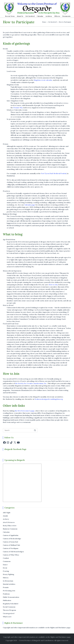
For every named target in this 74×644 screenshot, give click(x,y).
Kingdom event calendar (43, 80)
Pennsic (6, 587)
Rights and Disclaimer (58, 628)
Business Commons (10, 529)
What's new (7, 617)
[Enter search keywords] (20, 430)
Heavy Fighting (8, 574)
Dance (5, 565)
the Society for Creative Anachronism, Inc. (31, 383)
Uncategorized (9, 613)
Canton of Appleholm (11, 535)
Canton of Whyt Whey (11, 555)
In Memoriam (8, 581)
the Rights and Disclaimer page (59, 637)
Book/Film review (10, 526)
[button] (35, 430)
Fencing (6, 571)
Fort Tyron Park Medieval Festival (54, 173)
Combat (6, 558)
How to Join (53, 285)
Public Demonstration (11, 597)
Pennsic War (18, 108)
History (6, 578)
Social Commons (9, 607)
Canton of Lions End (10, 542)
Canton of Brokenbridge (12, 539)
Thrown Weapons (9, 610)
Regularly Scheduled (11, 604)
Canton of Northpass (11, 548)
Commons (7, 561)
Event (5, 568)
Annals (5, 516)
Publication (7, 600)
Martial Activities (9, 584)
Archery (6, 519)
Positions (6, 594)
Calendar (6, 532)
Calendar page (30, 205)
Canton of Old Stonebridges (13, 552)
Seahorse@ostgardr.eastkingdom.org (49, 399)
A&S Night (7, 513)
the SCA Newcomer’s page (25, 411)
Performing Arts (9, 591)
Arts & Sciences (9, 522)
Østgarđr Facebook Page (15, 449)
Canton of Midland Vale (12, 545)
